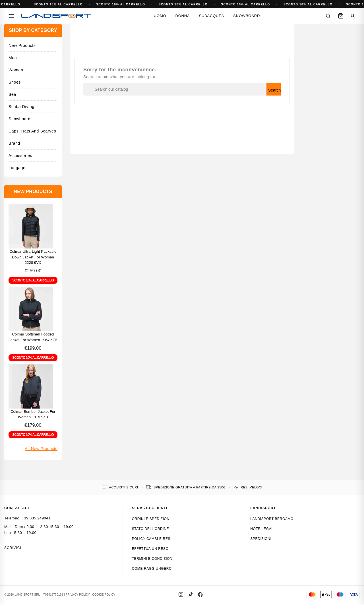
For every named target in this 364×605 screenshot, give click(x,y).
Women (16, 70)
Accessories (20, 156)
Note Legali (262, 529)
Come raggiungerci (152, 569)
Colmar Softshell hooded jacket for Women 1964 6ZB (33, 337)
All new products (41, 449)
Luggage (17, 168)
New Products (22, 45)
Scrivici (13, 548)
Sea (12, 94)
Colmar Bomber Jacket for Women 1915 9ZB (33, 414)
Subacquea (211, 16)
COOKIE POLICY (104, 595)
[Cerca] (328, 16)
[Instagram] (181, 594)
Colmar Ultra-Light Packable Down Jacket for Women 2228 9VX (33, 257)
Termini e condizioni (153, 559)
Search (274, 90)
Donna (182, 16)
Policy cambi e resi (152, 539)
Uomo (160, 16)
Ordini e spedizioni (151, 519)
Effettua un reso (150, 549)
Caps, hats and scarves (32, 131)
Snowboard (247, 16)
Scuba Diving (21, 107)
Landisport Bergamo (272, 519)
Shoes (15, 82)
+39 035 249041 (36, 518)
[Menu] (11, 16)
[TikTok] (191, 594)
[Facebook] (200, 594)
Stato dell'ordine (151, 529)
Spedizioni (261, 539)
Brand (14, 143)
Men (13, 58)
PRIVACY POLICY (78, 595)
